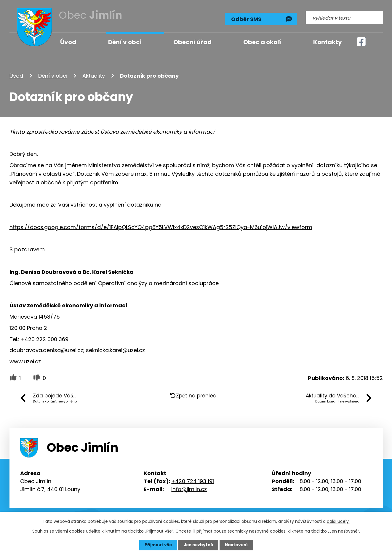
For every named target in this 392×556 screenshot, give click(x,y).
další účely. (338, 521)
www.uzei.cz (25, 361)
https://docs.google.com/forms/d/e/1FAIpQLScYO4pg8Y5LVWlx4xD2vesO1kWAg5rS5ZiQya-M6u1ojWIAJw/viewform (161, 227)
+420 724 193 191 (193, 481)
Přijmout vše (157, 545)
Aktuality (94, 75)
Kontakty (328, 42)
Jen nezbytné (198, 545)
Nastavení (238, 545)
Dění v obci (53, 75)
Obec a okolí (262, 42)
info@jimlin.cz (189, 489)
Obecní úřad (192, 42)
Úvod (16, 75)
